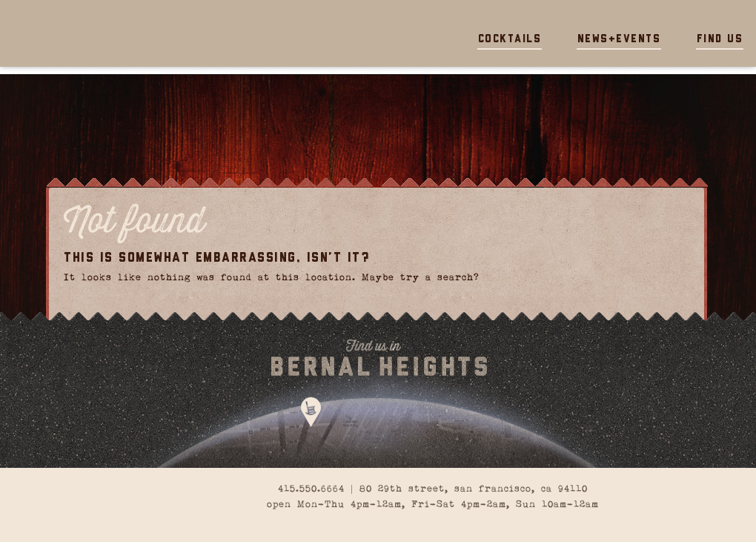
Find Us (720, 40)
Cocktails (510, 40)
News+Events (619, 40)
